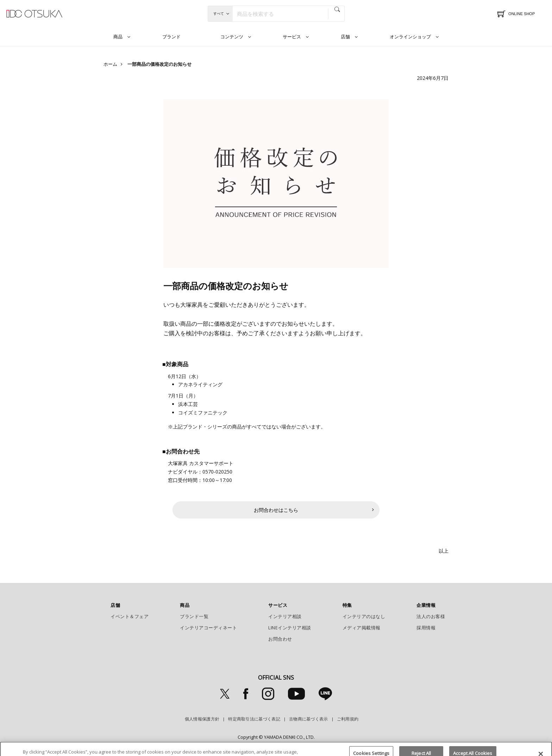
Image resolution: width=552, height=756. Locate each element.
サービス (292, 37)
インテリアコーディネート (208, 628)
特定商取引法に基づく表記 (254, 719)
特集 (347, 605)
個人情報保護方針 (202, 719)
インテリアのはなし (364, 616)
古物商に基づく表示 (309, 719)
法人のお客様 (431, 616)
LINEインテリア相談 (290, 628)
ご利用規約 (348, 719)
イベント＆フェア (130, 616)
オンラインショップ (410, 37)
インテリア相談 (285, 616)
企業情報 (426, 605)
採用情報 (426, 628)
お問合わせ (280, 639)
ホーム (110, 64)
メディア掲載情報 (362, 628)
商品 (118, 37)
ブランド (171, 37)
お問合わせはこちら (276, 510)
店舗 (345, 37)
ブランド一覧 (194, 616)
